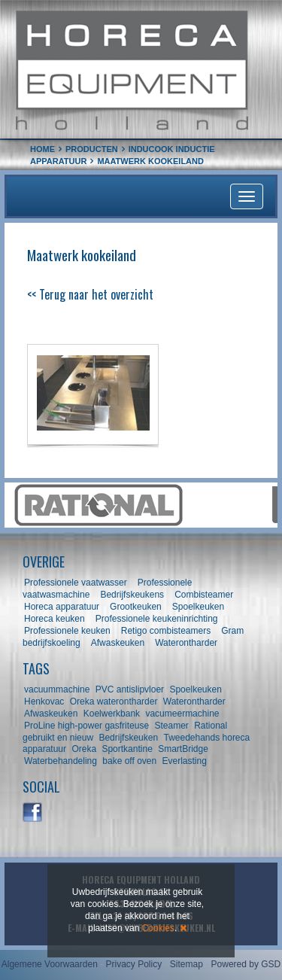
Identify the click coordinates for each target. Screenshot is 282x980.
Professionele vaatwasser (76, 583)
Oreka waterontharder (114, 702)
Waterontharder (186, 643)
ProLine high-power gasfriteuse (86, 726)
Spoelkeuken (198, 607)
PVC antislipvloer (130, 689)
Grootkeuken (136, 607)
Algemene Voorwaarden (50, 964)
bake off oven (129, 761)
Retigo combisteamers (166, 631)
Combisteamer (204, 595)
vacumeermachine (182, 714)
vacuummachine (57, 689)
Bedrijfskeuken (128, 738)
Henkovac (44, 702)
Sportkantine (127, 749)
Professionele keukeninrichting (157, 619)
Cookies (158, 928)
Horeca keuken (55, 619)
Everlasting (185, 761)
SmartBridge (183, 749)
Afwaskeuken (118, 643)
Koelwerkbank (112, 714)
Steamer (171, 726)
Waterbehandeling (61, 761)
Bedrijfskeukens (133, 595)
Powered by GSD (246, 964)
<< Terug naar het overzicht (90, 294)
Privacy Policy (133, 964)
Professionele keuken (67, 631)
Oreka (84, 749)
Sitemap (186, 964)
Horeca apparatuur (62, 607)
